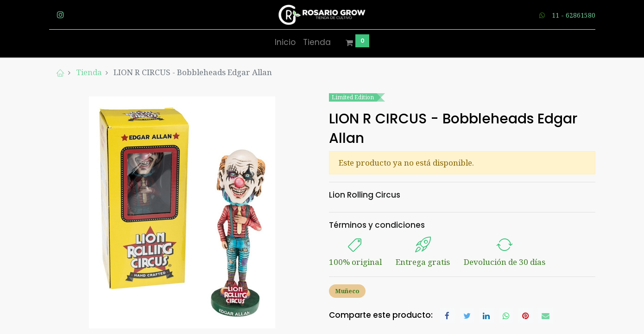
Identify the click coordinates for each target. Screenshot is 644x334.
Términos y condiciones (377, 225)
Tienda (89, 72)
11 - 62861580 (574, 15)
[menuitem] (285, 43)
